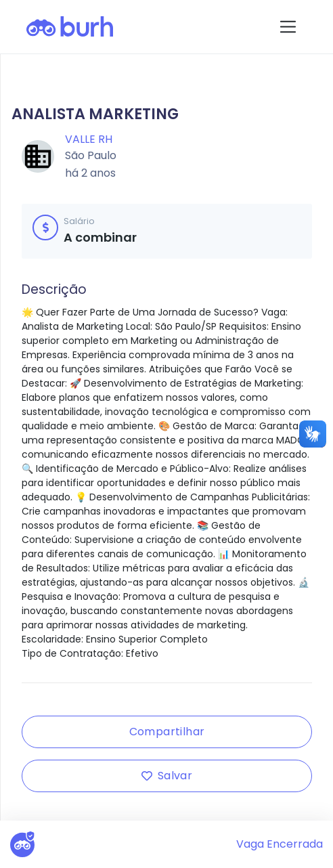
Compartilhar (167, 732)
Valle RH (89, 139)
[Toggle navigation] (288, 27)
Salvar (167, 776)
